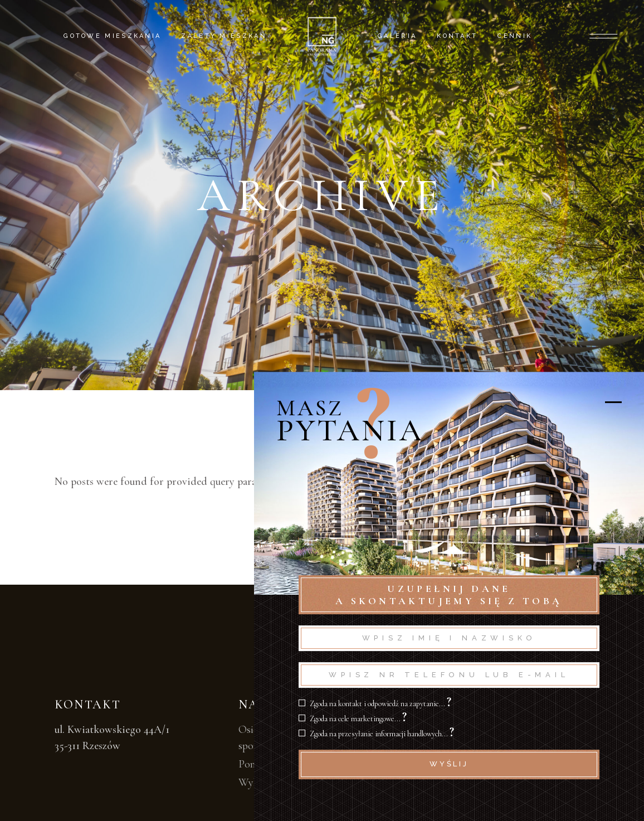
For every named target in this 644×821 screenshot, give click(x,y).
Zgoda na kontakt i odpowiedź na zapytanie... (380, 704)
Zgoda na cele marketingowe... (358, 719)
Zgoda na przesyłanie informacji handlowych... (382, 734)
